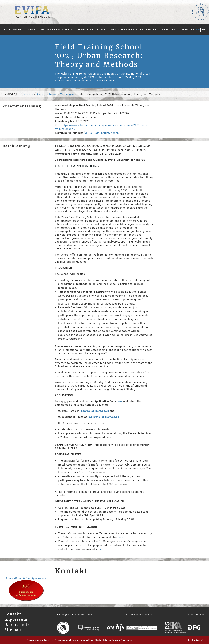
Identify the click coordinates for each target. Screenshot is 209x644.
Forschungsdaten (91, 30)
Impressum (16, 619)
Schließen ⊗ (195, 640)
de (198, 30)
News (31, 30)
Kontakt (13, 614)
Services (169, 30)
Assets (41, 94)
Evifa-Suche (13, 30)
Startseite (27, 94)
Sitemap (13, 630)
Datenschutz (17, 625)
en (203, 30)
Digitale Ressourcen (56, 30)
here (120, 401)
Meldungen (67, 94)
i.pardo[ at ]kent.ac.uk (95, 411)
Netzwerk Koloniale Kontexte (133, 30)
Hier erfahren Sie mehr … (119, 640)
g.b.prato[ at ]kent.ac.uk (104, 417)
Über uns (188, 30)
